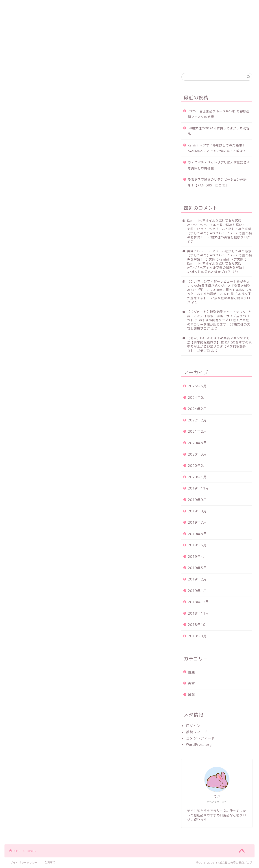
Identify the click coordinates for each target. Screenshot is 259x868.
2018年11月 (198, 613)
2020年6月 (197, 443)
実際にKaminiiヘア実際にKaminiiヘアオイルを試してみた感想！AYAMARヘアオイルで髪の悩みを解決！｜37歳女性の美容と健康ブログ (218, 266)
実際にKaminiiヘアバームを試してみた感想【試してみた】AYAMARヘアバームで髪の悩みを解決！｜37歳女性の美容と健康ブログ (220, 233)
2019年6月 (197, 534)
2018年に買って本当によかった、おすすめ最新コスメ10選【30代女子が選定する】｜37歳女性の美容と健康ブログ (219, 296)
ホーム (16, 6)
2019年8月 (197, 511)
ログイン (193, 726)
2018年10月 (198, 625)
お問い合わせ (80, 6)
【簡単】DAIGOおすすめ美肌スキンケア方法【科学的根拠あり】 (218, 340)
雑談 (191, 695)
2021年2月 (197, 431)
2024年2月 (197, 409)
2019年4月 (197, 557)
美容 (53, 6)
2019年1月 (197, 591)
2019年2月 (197, 579)
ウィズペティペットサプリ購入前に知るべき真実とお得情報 (219, 165)
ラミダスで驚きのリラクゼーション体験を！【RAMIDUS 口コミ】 (217, 182)
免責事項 (50, 863)
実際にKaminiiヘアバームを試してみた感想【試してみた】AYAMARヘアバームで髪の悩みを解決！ (220, 255)
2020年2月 (197, 466)
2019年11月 (198, 488)
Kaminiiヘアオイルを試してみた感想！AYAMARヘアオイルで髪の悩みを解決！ (217, 148)
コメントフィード (200, 738)
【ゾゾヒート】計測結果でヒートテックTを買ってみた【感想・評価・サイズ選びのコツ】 (219, 316)
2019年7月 (197, 522)
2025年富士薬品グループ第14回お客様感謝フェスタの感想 (219, 114)
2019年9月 (197, 500)
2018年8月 (197, 636)
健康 (35, 6)
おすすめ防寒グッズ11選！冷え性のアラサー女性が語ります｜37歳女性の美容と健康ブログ (219, 324)
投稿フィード (197, 732)
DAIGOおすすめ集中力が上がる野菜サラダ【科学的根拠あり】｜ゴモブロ (219, 346)
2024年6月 (197, 397)
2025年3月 (197, 386)
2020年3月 (197, 454)
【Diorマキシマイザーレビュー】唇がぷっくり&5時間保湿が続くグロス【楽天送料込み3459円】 (219, 286)
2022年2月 (197, 420)
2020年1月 (197, 477)
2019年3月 (197, 568)
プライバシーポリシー (24, 863)
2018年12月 (198, 602)
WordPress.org (199, 745)
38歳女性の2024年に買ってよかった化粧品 (219, 131)
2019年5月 (197, 545)
